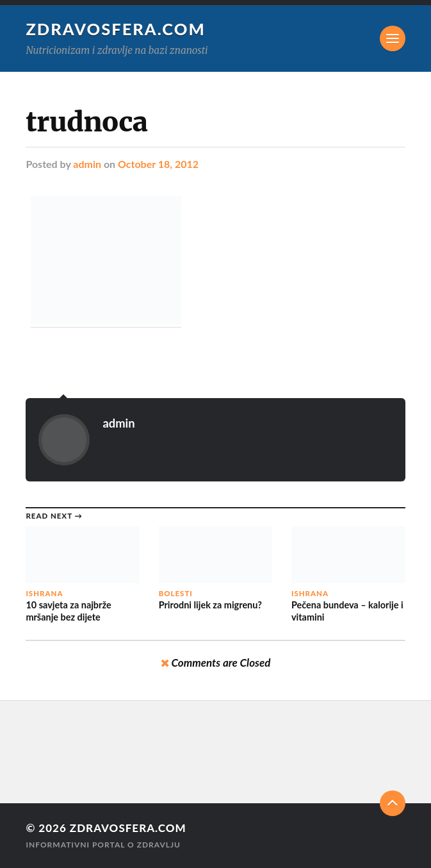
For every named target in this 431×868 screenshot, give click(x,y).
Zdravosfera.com (115, 29)
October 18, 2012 (158, 164)
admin (87, 164)
